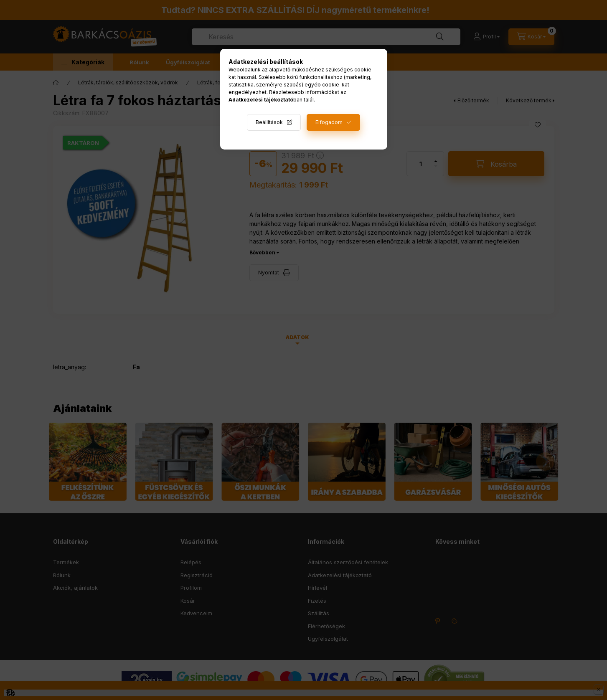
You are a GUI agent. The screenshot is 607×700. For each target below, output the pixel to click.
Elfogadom (329, 122)
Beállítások (269, 122)
